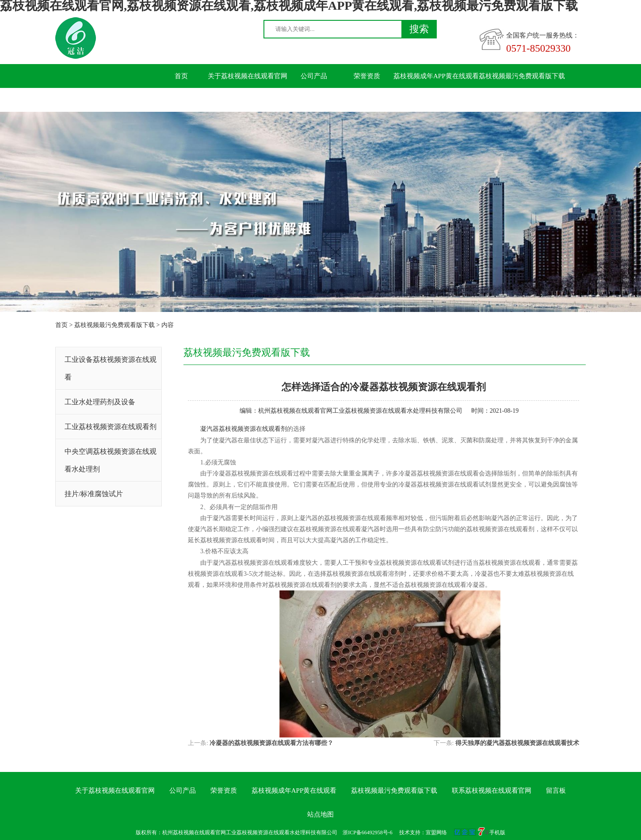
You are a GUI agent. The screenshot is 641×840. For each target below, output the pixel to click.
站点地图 (320, 814)
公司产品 (314, 76)
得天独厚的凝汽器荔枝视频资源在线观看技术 (517, 743)
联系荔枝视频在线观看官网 (195, 100)
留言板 (261, 100)
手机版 (497, 832)
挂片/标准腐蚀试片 (94, 494)
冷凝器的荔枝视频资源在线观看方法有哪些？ (271, 743)
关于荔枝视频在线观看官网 (248, 76)
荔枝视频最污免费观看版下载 (522, 76)
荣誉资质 (367, 76)
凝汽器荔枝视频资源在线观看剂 (244, 429)
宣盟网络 (436, 832)
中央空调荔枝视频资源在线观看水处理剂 (111, 460)
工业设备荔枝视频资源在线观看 (111, 368)
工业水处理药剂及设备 (100, 402)
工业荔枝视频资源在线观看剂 (111, 427)
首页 (181, 76)
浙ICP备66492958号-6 (368, 832)
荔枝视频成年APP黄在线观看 (436, 76)
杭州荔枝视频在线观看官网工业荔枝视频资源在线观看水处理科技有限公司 (360, 411)
